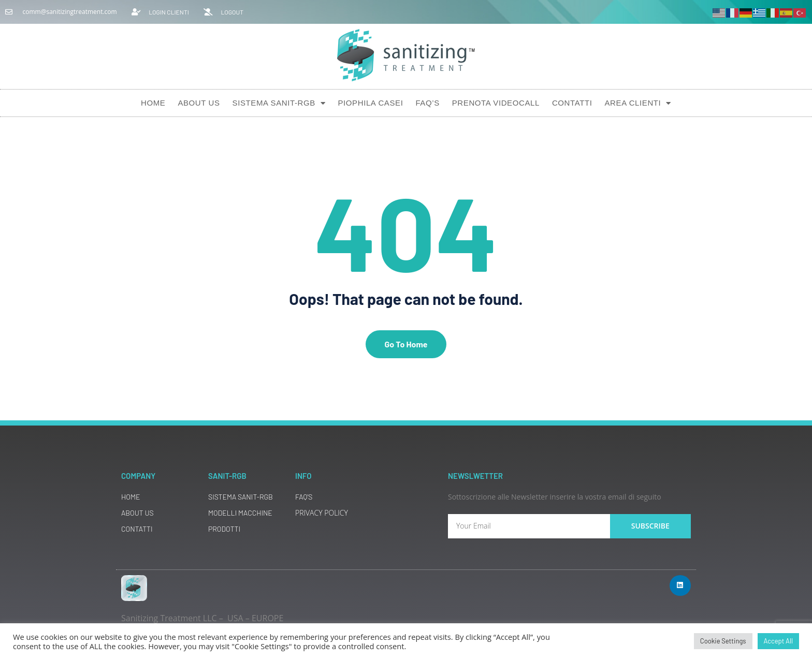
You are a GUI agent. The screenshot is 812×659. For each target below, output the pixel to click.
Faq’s (427, 103)
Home (153, 103)
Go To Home (406, 344)
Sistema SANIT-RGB (279, 103)
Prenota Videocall (496, 103)
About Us (199, 103)
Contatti (572, 103)
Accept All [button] (778, 641)
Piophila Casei (370, 103)
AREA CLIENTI (638, 103)
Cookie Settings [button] (723, 641)
